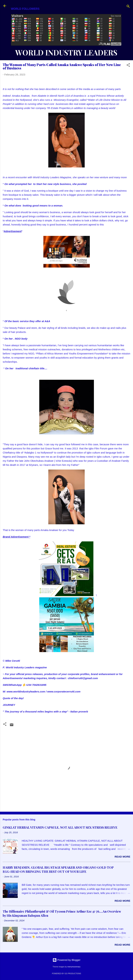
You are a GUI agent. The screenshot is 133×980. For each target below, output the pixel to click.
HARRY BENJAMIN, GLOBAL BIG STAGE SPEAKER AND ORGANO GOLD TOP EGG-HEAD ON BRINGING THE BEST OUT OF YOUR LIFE (58, 869)
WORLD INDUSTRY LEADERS (66, 52)
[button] (128, 66)
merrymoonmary (74, 967)
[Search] (128, 7)
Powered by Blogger (66, 960)
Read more (122, 857)
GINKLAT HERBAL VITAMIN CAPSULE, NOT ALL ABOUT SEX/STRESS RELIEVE (60, 827)
